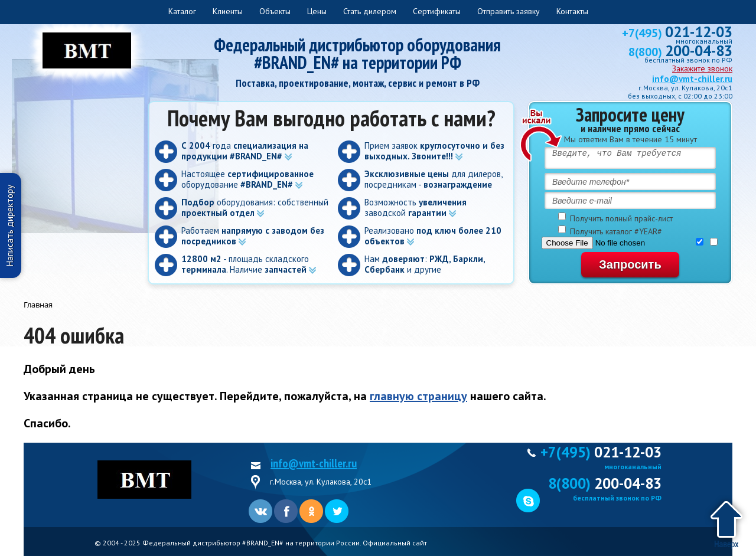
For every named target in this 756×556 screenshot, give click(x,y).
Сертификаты (437, 11)
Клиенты (228, 11)
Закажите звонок (702, 68)
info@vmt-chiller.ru (692, 79)
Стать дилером (370, 11)
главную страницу (418, 396)
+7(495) (677, 33)
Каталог (182, 11)
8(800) (680, 52)
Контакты (572, 11)
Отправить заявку (509, 11)
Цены (317, 11)
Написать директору (10, 225)
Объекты (275, 11)
